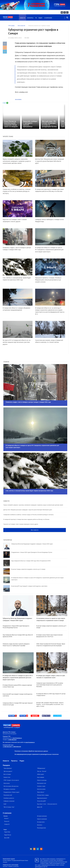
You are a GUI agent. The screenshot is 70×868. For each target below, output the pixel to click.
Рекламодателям (41, 817)
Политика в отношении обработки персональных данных (31, 740)
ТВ (36, 18)
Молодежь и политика (9, 778)
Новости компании (42, 808)
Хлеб (5, 793)
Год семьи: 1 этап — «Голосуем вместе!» (47, 793)
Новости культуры (42, 769)
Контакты (40, 814)
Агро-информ (41, 766)
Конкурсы (30, 18)
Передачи (6, 754)
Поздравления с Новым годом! (11, 781)
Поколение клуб (8, 784)
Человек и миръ (41, 775)
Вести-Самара (7, 763)
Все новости (35, 519)
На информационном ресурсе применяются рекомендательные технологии (37, 743)
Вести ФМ (7, 827)
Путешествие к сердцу (43, 784)
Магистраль (7, 772)
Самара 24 (7, 813)
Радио (40, 18)
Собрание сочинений (9, 790)
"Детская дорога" (8, 760)
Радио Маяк (7, 821)
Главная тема (7, 766)
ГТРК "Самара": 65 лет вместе (11, 769)
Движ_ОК (40, 796)
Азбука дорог (41, 763)
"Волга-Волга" (41, 781)
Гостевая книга (41, 811)
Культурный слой (42, 772)
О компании (48, 18)
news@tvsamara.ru (17, 727)
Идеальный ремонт (42, 787)
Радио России (8, 824)
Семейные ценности (9, 787)
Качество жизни (41, 778)
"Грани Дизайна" (8, 757)
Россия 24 (7, 810)
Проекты (14, 750)
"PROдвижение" (41, 757)
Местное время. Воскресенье (11, 775)
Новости (22, 18)
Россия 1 (6, 808)
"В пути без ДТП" (42, 790)
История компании (42, 805)
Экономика (18, 100)
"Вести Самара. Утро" (9, 796)
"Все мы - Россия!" (42, 760)
